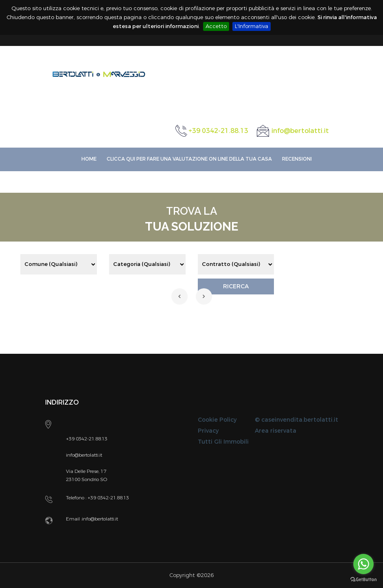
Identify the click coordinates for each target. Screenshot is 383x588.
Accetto (216, 26)
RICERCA (236, 286)
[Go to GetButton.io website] (363, 580)
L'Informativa (252, 26)
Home (89, 159)
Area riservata (276, 431)
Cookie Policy (217, 420)
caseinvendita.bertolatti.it (300, 420)
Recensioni (297, 159)
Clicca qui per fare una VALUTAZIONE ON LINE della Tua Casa (189, 159)
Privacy (208, 431)
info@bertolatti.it (300, 131)
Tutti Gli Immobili (223, 442)
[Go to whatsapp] (363, 564)
